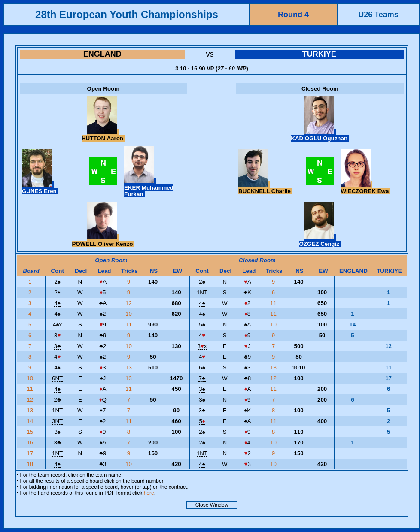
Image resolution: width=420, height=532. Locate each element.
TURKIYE (319, 54)
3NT (57, 421)
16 (31, 443)
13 (129, 367)
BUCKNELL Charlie (265, 188)
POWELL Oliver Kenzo (103, 241)
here (149, 493)
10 (129, 314)
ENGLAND (102, 54)
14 (31, 421)
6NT (57, 378)
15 (31, 432)
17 (31, 453)
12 (129, 303)
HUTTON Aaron (103, 135)
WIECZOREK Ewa (366, 188)
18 (31, 464)
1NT (202, 292)
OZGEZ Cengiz (320, 241)
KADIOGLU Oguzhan (320, 135)
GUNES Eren (40, 188)
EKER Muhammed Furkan (149, 188)
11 (274, 303)
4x (57, 325)
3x (202, 346)
